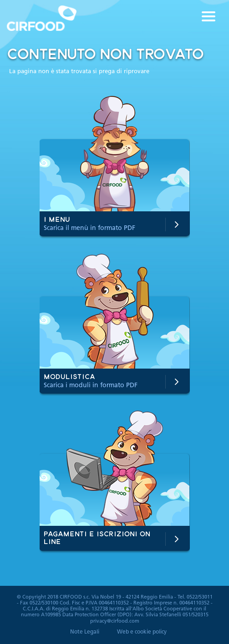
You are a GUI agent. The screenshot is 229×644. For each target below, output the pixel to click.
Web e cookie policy (142, 632)
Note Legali (85, 632)
